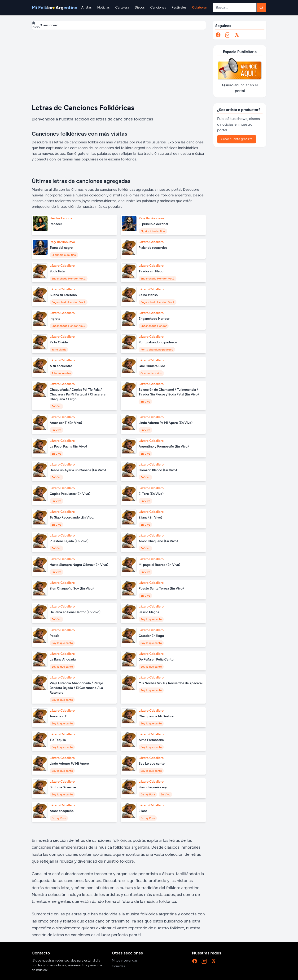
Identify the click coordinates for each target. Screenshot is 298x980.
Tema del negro (61, 248)
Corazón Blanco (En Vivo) (158, 470)
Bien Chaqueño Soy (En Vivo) (72, 588)
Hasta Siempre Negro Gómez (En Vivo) (79, 565)
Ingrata (55, 319)
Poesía (55, 636)
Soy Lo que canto (152, 764)
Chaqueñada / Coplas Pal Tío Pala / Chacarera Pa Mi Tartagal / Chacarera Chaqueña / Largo (78, 394)
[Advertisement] (119, 67)
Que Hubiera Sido (152, 366)
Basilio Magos (149, 612)
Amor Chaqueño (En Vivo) (158, 541)
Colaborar (199, 7)
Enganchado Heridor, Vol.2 (69, 279)
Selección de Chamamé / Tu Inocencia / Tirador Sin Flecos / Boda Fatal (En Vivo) (169, 392)
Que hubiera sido (151, 373)
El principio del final (153, 224)
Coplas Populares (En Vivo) (70, 494)
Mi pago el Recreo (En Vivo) (159, 565)
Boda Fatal (58, 271)
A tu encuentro (61, 366)
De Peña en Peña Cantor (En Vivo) (75, 612)
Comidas (118, 966)
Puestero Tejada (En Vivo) (69, 541)
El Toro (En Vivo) (151, 494)
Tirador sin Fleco (151, 271)
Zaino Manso (148, 295)
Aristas (86, 7)
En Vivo (56, 406)
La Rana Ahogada (63, 659)
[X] (237, 35)
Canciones (158, 7)
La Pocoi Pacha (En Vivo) (68, 446)
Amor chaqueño (62, 811)
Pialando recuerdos (153, 248)
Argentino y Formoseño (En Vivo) (164, 446)
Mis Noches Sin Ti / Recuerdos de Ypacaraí (171, 683)
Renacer (56, 224)
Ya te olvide (59, 350)
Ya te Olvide (59, 342)
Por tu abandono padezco (158, 342)
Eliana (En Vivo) (150, 517)
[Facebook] (218, 35)
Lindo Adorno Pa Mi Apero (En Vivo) (166, 423)
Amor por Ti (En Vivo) (66, 423)
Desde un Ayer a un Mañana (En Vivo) (78, 470)
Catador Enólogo (151, 636)
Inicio (36, 25)
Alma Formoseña (151, 740)
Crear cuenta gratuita (237, 139)
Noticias (103, 7)
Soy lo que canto (151, 619)
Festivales (179, 7)
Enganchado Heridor (154, 319)
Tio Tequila (58, 740)
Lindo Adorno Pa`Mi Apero (69, 764)
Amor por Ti (59, 716)
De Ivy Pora (148, 794)
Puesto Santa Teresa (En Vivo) (161, 588)
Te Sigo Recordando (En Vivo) (72, 517)
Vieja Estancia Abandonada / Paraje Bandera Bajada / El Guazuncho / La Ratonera (76, 688)
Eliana (143, 811)
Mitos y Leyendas (125, 960)
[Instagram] (228, 35)
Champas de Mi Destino (156, 716)
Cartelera (122, 7)
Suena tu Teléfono (63, 295)
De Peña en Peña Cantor (157, 659)
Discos (140, 7)
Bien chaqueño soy (153, 787)
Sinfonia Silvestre (63, 787)
